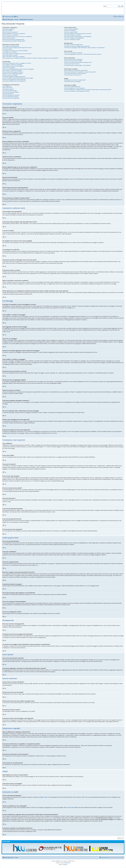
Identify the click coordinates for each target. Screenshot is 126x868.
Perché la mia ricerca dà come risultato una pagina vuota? (78, 62)
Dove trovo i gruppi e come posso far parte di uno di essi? (78, 34)
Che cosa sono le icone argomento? (11, 98)
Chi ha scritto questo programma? (72, 87)
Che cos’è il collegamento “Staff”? (72, 40)
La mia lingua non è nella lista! (10, 52)
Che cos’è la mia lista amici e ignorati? (73, 53)
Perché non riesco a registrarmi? (10, 32)
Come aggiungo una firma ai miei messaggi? (13, 66)
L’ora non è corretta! (7, 49)
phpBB (58, 861)
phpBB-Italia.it (67, 863)
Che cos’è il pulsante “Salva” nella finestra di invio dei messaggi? (18, 78)
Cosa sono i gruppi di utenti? (71, 32)
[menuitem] (16, 17)
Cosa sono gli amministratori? (71, 29)
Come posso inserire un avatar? (10, 55)
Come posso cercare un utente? (72, 64)
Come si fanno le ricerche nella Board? (73, 59)
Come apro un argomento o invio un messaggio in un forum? (17, 63)
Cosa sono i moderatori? (70, 31)
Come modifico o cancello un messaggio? (12, 65)
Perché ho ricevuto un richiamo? (10, 75)
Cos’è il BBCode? (7, 86)
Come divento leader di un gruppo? (73, 35)
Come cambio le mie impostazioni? (11, 46)
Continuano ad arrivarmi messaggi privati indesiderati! (77, 46)
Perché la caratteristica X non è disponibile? (75, 88)
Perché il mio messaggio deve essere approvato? (14, 80)
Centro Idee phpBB (72, 808)
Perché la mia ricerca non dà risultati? (73, 61)
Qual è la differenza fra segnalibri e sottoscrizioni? (76, 70)
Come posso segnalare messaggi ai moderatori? (14, 77)
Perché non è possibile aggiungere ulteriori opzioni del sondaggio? (18, 69)
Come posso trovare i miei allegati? (73, 82)
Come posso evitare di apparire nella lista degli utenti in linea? (17, 48)
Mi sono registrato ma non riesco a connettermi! (14, 34)
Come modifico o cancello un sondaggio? (12, 71)
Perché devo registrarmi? (8, 29)
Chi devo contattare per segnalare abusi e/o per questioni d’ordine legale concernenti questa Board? (88, 90)
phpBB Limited (43, 797)
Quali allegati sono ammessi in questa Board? (75, 80)
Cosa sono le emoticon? (8, 89)
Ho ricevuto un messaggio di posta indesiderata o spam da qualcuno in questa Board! (84, 48)
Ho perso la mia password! (9, 38)
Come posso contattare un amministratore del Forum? (77, 91)
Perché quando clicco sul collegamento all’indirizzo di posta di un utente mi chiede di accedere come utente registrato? (30, 58)
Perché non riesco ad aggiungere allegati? (12, 74)
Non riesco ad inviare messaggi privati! (73, 45)
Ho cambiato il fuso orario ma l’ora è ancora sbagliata (15, 51)
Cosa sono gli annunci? (8, 94)
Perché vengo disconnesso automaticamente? (13, 40)
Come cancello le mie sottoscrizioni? (73, 75)
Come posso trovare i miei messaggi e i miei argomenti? (77, 65)
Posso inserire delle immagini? (10, 91)
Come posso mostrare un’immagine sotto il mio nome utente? (17, 54)
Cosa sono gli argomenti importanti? (11, 95)
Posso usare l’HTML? (8, 88)
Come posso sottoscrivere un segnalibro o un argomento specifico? (80, 72)
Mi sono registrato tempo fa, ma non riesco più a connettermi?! (17, 37)
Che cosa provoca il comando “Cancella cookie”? (14, 41)
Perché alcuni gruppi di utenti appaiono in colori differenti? (78, 37)
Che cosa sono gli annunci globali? (11, 92)
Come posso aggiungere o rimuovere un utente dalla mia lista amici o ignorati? (83, 54)
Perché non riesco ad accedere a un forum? (13, 72)
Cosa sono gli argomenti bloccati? (10, 97)
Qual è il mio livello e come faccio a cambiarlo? (14, 57)
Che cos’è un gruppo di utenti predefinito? (74, 38)
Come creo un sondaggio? (9, 68)
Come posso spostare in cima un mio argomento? (14, 81)
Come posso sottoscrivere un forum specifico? (75, 73)
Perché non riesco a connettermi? (10, 35)
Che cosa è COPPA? (7, 31)
